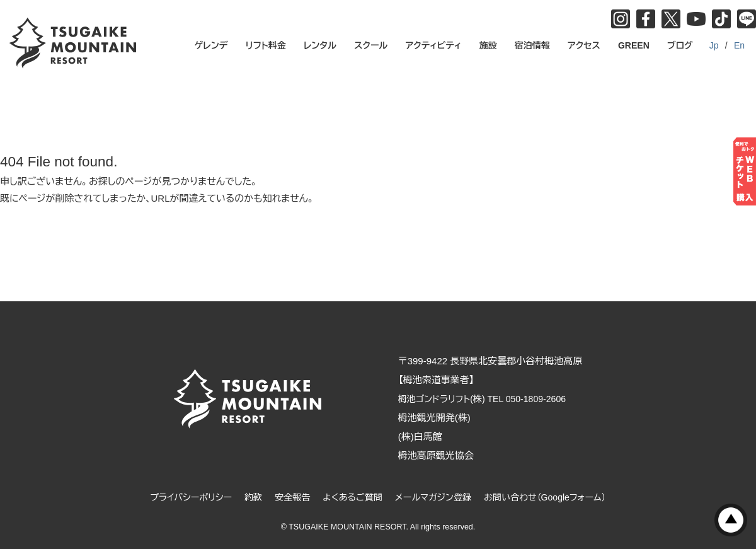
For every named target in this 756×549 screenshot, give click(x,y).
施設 (488, 45)
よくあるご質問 (351, 497)
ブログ (680, 45)
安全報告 (287, 497)
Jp (714, 45)
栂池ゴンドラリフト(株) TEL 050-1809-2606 (496, 399)
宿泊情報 (532, 45)
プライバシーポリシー (181, 497)
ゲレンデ (211, 45)
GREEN (634, 45)
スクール (371, 45)
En (739, 45)
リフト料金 (266, 45)
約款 (246, 497)
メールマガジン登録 (436, 497)
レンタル (320, 45)
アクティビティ (434, 45)
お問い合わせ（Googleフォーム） (554, 497)
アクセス (584, 45)
